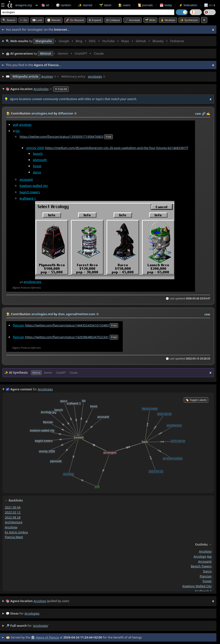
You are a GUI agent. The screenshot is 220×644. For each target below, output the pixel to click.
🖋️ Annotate (133, 20)
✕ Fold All (61, 89)
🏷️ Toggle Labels (196, 400)
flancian (19, 325)
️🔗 (204, 114)
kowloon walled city (34, 186)
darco (37, 172)
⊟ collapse (113, 20)
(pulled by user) (110, 601)
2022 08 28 (13, 517)
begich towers (30, 192)
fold (108, 137)
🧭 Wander (54, 20)
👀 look (37, 20)
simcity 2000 (35, 148)
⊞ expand (95, 20)
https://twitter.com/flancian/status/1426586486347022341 (67, 337)
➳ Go (24, 20)
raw (198, 114)
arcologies (95, 76)
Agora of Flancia (47, 637)
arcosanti (26, 179)
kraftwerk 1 (28, 198)
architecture (14, 522)
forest (37, 166)
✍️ (208, 114)
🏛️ (33, 637)
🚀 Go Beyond (75, 20)
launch (38, 153)
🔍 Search (9, 20)
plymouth (40, 160)
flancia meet (14, 537)
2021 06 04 (13, 507)
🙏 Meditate (168, 20)
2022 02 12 (13, 512)
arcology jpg (203, 556)
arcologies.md (42, 113)
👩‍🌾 (8, 113)
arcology (25, 124)
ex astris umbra (16, 532)
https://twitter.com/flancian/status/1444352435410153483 (67, 325)
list (17, 131)
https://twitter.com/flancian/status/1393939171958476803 (61, 136)
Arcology (47, 76)
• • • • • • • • (96, 41)
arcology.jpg (32, 282)
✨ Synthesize (189, 20)
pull (16, 124)
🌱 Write (150, 20)
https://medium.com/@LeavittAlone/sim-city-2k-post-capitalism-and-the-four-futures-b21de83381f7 (117, 148)
